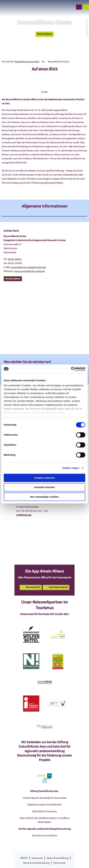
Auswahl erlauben (44, 487)
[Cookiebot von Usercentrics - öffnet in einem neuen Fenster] (71, 369)
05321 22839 (15, 259)
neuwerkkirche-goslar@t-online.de (29, 267)
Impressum (37, 858)
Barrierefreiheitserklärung (36, 863)
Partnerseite (59, 863)
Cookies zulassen (44, 478)
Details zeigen (71, 468)
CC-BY (87, 34)
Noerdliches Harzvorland (27, 62)
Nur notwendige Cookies (44, 497)
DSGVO (24, 858)
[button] (54, 7)
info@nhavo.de (24, 515)
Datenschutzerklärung (58, 858)
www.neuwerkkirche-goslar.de (29, 271)
